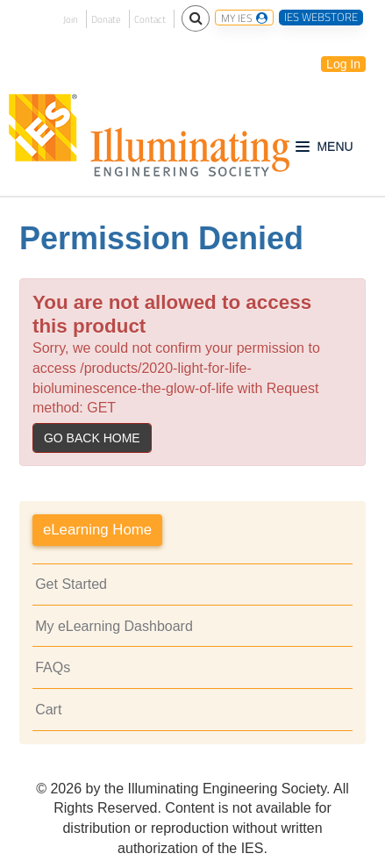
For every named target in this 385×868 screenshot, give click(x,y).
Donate (106, 19)
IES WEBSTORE (321, 18)
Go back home (92, 438)
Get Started (71, 584)
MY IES (244, 18)
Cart (48, 710)
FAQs (53, 667)
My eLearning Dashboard (114, 626)
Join (71, 19)
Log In (343, 64)
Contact (150, 19)
